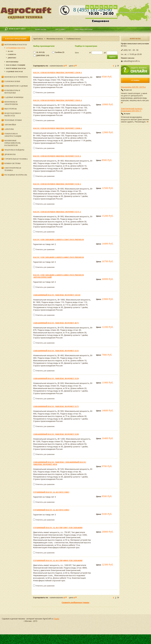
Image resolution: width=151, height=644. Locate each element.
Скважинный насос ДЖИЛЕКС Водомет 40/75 (56, 323)
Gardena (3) (60, 52)
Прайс (56, 619)
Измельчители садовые (16, 86)
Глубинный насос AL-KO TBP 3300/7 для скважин (58, 528)
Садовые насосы (14, 71)
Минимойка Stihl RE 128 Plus (133, 87)
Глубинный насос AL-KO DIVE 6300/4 (51, 510)
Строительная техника (16, 159)
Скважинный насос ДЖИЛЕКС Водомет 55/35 (56, 351)
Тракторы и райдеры (14, 150)
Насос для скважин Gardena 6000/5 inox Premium (58, 257)
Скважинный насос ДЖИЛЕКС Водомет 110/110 (57, 295)
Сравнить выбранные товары (75, 602)
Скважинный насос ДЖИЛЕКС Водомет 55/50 (56, 378)
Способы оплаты (83, 29)
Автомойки (10, 125)
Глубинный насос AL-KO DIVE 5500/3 (51, 492)
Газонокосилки (12, 81)
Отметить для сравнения (45, 93)
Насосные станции (16, 65)
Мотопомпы (12, 62)
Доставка (60, 29)
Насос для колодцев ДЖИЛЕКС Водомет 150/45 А (58, 100)
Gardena (12, 54)
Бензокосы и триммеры (16, 77)
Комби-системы (12, 163)
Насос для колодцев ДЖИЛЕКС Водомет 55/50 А (57, 184)
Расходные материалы (16, 175)
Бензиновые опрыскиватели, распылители (12, 143)
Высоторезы (11, 109)
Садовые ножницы (14, 97)
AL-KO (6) (40, 52)
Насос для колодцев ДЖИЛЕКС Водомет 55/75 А (57, 212)
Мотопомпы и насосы (55, 39)
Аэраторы (9, 129)
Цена (77, 53)
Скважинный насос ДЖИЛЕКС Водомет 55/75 (56, 406)
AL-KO (10, 51)
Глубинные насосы (16, 48)
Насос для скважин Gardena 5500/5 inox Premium (58, 240)
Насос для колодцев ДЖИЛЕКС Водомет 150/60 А (58, 128)
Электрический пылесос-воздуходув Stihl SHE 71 (132, 110)
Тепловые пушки (13, 120)
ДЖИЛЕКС (12, 58)
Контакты (41, 29)
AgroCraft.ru (38, 39)
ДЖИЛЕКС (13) (43, 55)
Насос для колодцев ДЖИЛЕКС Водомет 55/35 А (57, 156)
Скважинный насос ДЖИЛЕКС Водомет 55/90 (56, 434)
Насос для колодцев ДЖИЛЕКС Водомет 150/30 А (58, 73)
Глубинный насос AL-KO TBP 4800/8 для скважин (58, 560)
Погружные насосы (16, 68)
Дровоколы (10, 154)
